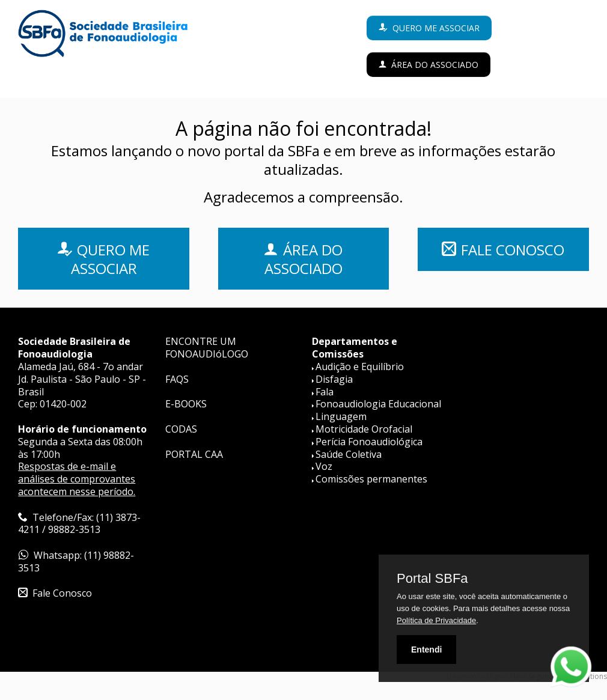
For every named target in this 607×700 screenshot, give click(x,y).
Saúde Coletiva (349, 454)
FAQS (177, 379)
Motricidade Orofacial (364, 429)
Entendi (426, 650)
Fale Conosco (62, 593)
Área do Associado (435, 65)
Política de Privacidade (436, 620)
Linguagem (341, 416)
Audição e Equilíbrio (360, 367)
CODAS (181, 429)
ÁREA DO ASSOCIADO (304, 259)
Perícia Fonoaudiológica (369, 442)
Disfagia (334, 379)
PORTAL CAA (194, 454)
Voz (324, 466)
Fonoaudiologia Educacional (378, 404)
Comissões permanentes (371, 479)
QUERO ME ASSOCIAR (111, 259)
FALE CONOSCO (513, 250)
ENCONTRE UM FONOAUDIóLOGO (207, 348)
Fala (325, 392)
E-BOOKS (186, 404)
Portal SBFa (432, 579)
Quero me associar (436, 28)
